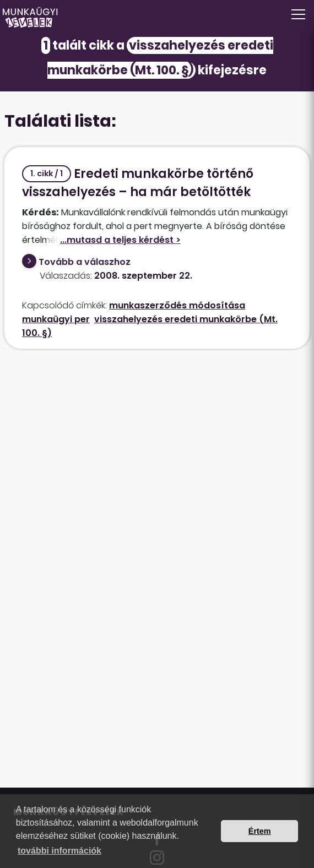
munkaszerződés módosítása (177, 305)
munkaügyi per (56, 319)
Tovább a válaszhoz (85, 262)
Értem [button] (260, 831)
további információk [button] (59, 851)
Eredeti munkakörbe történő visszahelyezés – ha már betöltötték (138, 183)
